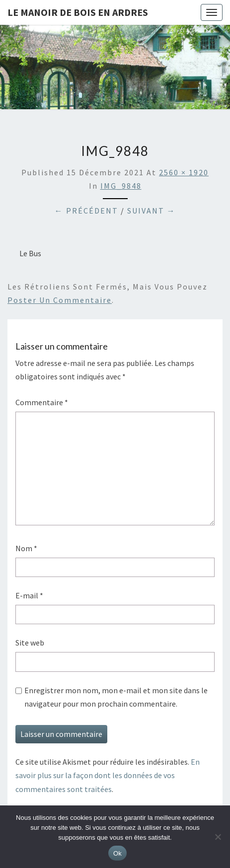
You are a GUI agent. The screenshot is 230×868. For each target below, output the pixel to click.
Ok (117, 853)
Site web (30, 643)
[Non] (218, 837)
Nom (26, 548)
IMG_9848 (121, 186)
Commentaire (42, 402)
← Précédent (86, 211)
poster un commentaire (60, 300)
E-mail (29, 595)
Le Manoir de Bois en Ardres (78, 12)
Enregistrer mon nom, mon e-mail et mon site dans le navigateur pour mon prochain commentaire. (116, 697)
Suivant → (152, 211)
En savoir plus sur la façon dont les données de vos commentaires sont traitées (108, 775)
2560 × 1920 (184, 172)
